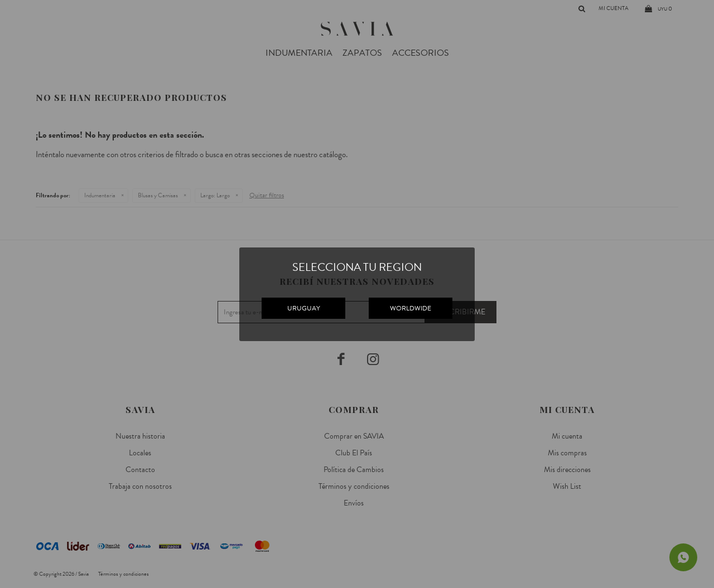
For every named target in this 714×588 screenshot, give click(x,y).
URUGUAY (304, 308)
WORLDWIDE (411, 308)
